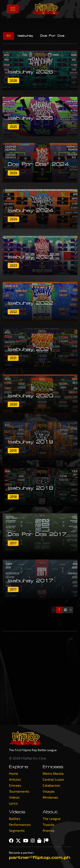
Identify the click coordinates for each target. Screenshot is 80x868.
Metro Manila (53, 773)
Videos (14, 797)
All (9, 36)
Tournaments (19, 791)
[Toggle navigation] (13, 9)
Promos (49, 830)
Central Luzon (53, 779)
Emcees (15, 785)
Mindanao (50, 797)
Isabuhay (25, 36)
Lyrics (13, 803)
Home (14, 773)
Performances (20, 824)
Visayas (49, 791)
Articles (15, 779)
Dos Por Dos (52, 36)
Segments (17, 830)
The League (52, 819)
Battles (15, 819)
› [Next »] (71, 610)
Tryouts (48, 824)
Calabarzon (51, 785)
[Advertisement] (40, 678)
